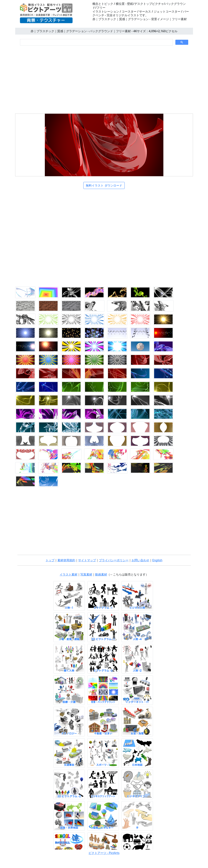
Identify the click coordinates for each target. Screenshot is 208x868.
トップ (50, 560)
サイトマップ (87, 560)
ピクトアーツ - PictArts (104, 853)
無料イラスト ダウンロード (104, 185)
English (157, 560)
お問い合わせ (140, 560)
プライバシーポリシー (114, 560)
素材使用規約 (66, 560)
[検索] (96, 42)
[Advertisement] (104, 78)
